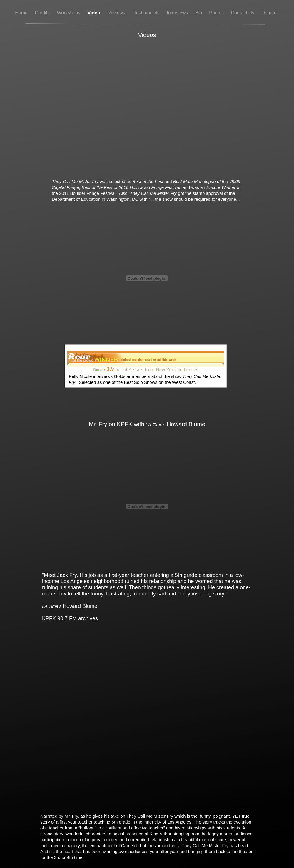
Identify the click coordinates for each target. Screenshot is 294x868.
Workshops (69, 13)
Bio (199, 13)
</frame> (147, 278)
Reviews (117, 13)
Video (95, 13)
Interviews (178, 13)
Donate (269, 13)
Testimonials (147, 13)
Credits (43, 13)
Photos (217, 13)
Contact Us (243, 13)
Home (22, 13)
